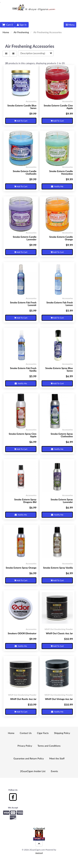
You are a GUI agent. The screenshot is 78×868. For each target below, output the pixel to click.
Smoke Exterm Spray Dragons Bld (25, 501)
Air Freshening (21, 32)
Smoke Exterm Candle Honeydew (61, 172)
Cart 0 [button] (7, 25)
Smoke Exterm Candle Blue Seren (22, 107)
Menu (70, 25)
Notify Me (57, 186)
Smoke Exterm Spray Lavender (62, 501)
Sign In (22, 25)
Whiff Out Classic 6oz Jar (59, 633)
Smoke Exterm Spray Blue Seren (59, 369)
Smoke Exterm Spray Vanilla (58, 568)
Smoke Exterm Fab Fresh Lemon (60, 304)
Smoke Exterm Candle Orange (61, 238)
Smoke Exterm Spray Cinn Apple (23, 435)
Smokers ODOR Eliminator (22, 633)
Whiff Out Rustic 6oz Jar (23, 699)
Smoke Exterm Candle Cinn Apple (58, 107)
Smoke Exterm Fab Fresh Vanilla (23, 369)
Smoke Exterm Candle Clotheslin (25, 172)
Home (6, 32)
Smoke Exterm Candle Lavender (25, 238)
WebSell (39, 853)
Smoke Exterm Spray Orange (21, 568)
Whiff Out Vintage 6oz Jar (59, 699)
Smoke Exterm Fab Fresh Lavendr (23, 304)
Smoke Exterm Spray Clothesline (62, 435)
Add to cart (21, 121)
